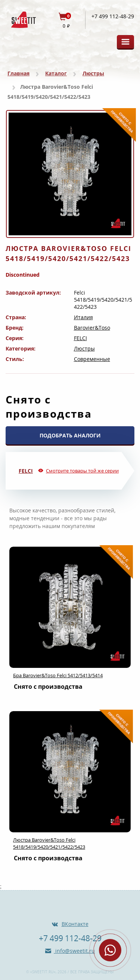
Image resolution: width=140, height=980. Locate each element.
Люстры (93, 73)
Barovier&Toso (92, 328)
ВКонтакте (75, 924)
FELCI (80, 338)
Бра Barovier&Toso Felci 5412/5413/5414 (58, 675)
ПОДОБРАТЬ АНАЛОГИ (70, 435)
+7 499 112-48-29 (113, 16)
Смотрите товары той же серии (82, 471)
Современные (92, 359)
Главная (18, 73)
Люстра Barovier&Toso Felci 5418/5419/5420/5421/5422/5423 (49, 843)
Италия (83, 317)
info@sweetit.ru (74, 951)
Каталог (56, 73)
